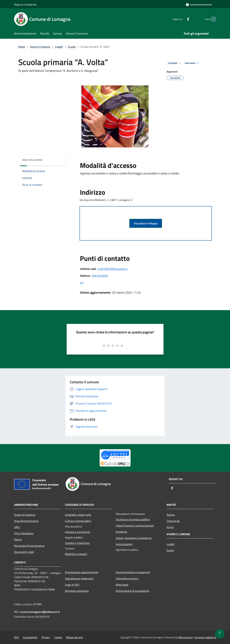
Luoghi (59, 47)
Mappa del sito (75, 637)
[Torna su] (220, 634)
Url (82, 283)
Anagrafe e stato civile (78, 515)
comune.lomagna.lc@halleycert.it (40, 612)
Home (22, 47)
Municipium (186, 637)
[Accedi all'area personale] (199, 5)
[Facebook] (181, 19)
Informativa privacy (127, 578)
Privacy (46, 637)
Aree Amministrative (26, 521)
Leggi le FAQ (72, 585)
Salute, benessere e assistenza (134, 538)
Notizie (171, 515)
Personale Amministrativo (29, 546)
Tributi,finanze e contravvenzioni (135, 526)
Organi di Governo (25, 515)
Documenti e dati (24, 552)
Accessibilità (30, 637)
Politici (18, 539)
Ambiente (121, 532)
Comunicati (173, 521)
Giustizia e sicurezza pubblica (133, 519)
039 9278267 (100, 276)
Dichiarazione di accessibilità (132, 591)
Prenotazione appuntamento (82, 572)
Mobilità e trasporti (76, 554)
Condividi (175, 63)
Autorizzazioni (124, 544)
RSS (16, 637)
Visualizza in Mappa (146, 223)
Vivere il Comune (40, 47)
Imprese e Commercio (77, 532)
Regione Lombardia (25, 4)
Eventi (170, 550)
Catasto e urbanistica (77, 543)
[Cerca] (212, 19)
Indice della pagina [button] (32, 160)
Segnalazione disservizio (79, 578)
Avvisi (170, 527)
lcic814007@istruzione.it (113, 269)
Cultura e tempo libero (78, 521)
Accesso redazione (205, 637)
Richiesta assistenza (77, 591)
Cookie (58, 637)
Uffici (17, 527)
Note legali (122, 585)
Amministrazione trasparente (133, 572)
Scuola (72, 47)
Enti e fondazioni (24, 533)
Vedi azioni (192, 63)
